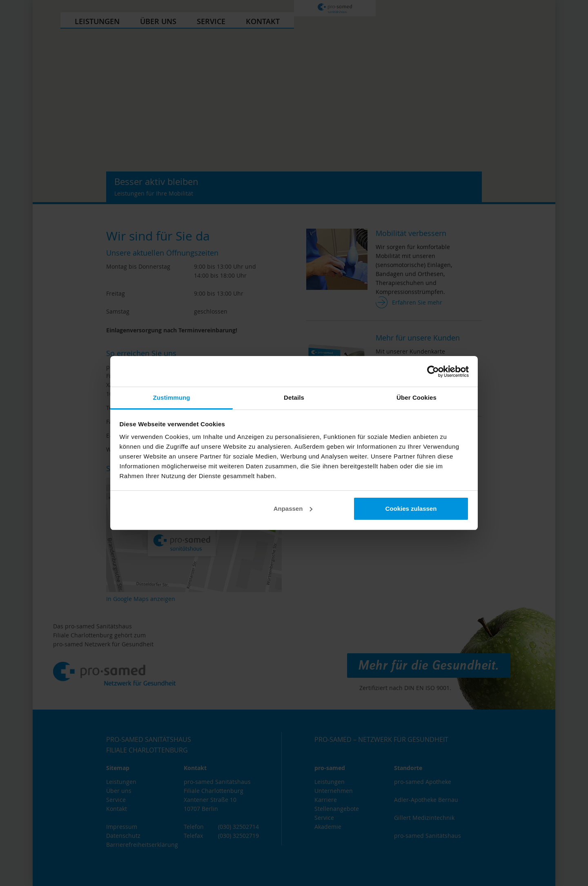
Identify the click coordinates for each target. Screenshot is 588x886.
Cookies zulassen (411, 509)
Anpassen (293, 509)
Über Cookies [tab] (416, 397)
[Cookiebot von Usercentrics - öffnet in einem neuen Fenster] (433, 372)
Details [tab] (294, 397)
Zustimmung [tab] (172, 397)
